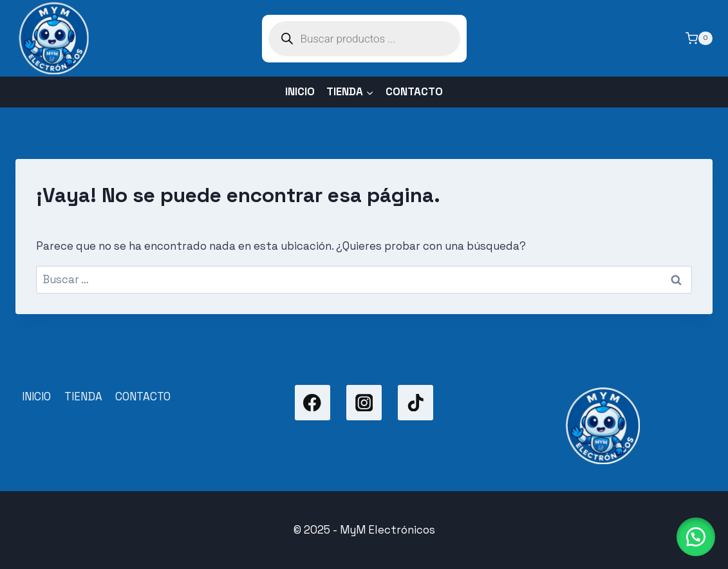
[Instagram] (364, 403)
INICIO (300, 91)
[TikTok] (415, 403)
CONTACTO (414, 91)
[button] (696, 537)
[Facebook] (313, 403)
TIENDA (83, 396)
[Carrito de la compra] (699, 39)
